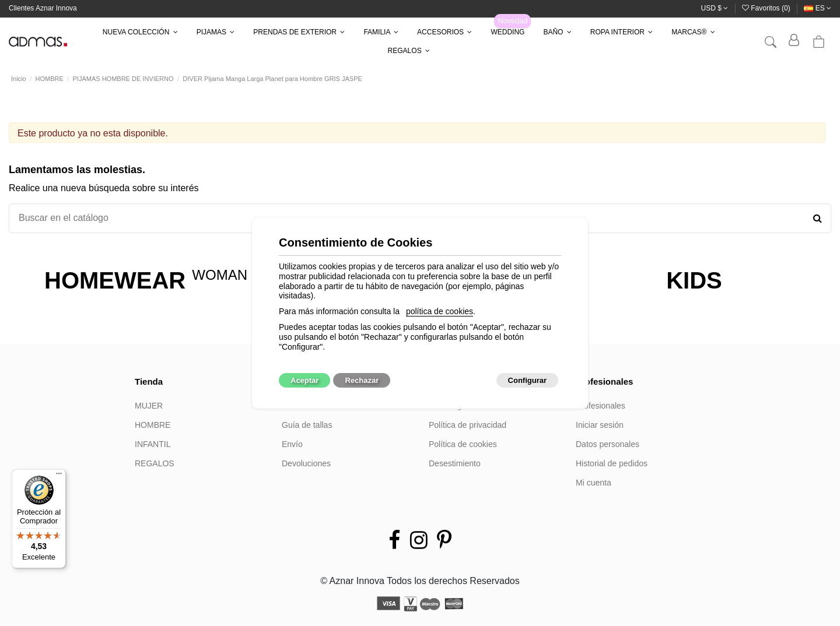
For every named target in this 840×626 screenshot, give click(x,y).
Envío (292, 444)
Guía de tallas (307, 425)
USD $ (715, 8)
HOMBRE (153, 425)
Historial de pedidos (612, 463)
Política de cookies (463, 444)
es (818, 8)
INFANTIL (153, 444)
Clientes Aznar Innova (43, 8)
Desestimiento (455, 463)
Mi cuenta (594, 483)
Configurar (527, 380)
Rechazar (362, 380)
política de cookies (440, 311)
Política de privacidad (468, 425)
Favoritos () (767, 8)
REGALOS (155, 463)
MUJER (149, 406)
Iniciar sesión (600, 425)
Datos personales (608, 444)
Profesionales (601, 406)
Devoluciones (306, 463)
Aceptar (304, 380)
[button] (140, 32)
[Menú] (59, 476)
